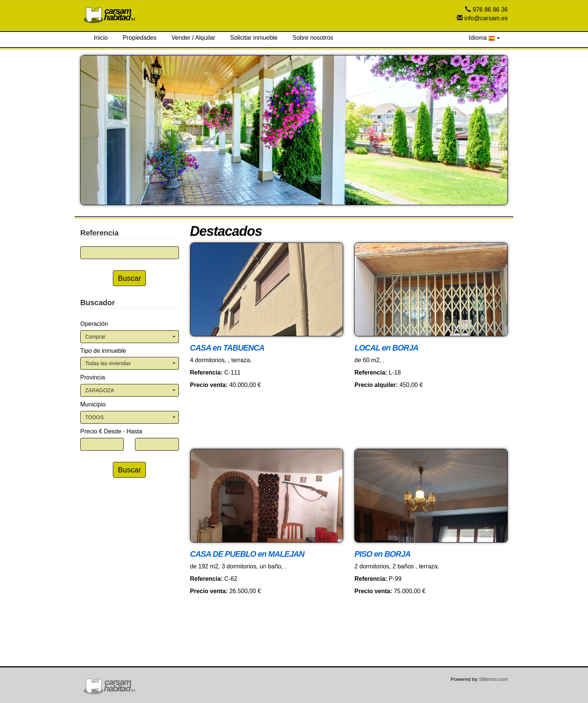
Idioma (484, 38)
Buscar (129, 278)
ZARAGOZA (130, 390)
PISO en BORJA (382, 554)
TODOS (130, 417)
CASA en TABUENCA (227, 348)
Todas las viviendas (130, 363)
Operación (94, 324)
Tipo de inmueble (103, 351)
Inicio (101, 38)
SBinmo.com (493, 679)
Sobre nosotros (313, 38)
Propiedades (139, 38)
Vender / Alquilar (193, 38)
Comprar (130, 337)
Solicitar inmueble (254, 38)
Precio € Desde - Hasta (111, 431)
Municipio (93, 404)
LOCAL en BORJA (386, 348)
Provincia (93, 377)
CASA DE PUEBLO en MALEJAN (247, 554)
